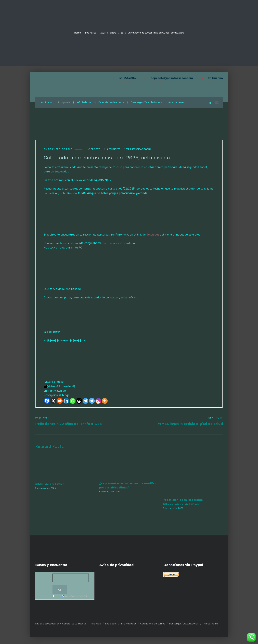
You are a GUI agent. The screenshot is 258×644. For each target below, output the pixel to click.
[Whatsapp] (73, 401)
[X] (53, 401)
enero (113, 33)
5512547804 (128, 78)
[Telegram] (85, 401)
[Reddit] (60, 401)
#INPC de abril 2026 (50, 484)
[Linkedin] (66, 401)
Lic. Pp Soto (94, 150)
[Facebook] (47, 401)
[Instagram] (98, 401)
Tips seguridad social (139, 150)
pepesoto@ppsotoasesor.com (172, 78)
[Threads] (79, 401)
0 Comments (113, 150)
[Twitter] (92, 401)
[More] (105, 401)
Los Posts (91, 33)
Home (78, 33)
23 (122, 33)
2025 (103, 33)
